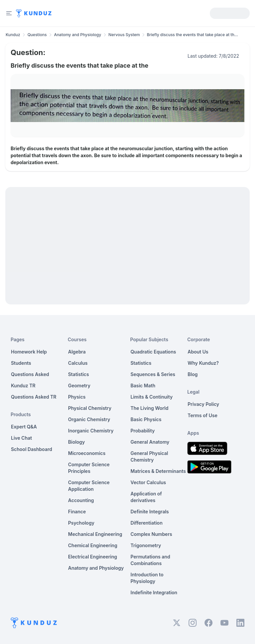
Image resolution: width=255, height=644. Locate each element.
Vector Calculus (148, 482)
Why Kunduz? (203, 363)
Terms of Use (203, 415)
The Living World (149, 408)
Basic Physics (146, 419)
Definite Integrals (150, 512)
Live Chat (21, 438)
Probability (143, 431)
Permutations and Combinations (150, 560)
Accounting (81, 500)
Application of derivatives (146, 497)
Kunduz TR (23, 386)
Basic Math (143, 386)
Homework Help (29, 352)
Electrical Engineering (93, 557)
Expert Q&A (24, 427)
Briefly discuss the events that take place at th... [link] (192, 35)
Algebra (77, 352)
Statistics (79, 374)
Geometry (79, 386)
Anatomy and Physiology (78, 35)
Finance (77, 512)
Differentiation (146, 523)
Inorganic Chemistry (91, 431)
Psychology (81, 523)
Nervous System (124, 35)
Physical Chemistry (90, 408)
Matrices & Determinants (158, 471)
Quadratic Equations (153, 352)
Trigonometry (146, 545)
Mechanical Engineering (95, 534)
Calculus (78, 363)
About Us (198, 352)
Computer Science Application (89, 486)
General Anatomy (150, 442)
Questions (37, 35)
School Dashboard (32, 449)
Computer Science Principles (89, 468)
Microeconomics (87, 453)
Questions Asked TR (34, 397)
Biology (77, 442)
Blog (193, 374)
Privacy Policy (203, 404)
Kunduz (13, 35)
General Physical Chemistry (149, 456)
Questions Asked (30, 374)
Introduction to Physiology (147, 578)
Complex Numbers (151, 534)
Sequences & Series (153, 374)
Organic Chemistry (89, 419)
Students (21, 363)
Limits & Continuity (152, 397)
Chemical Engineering (93, 545)
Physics (77, 397)
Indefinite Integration (154, 592)
